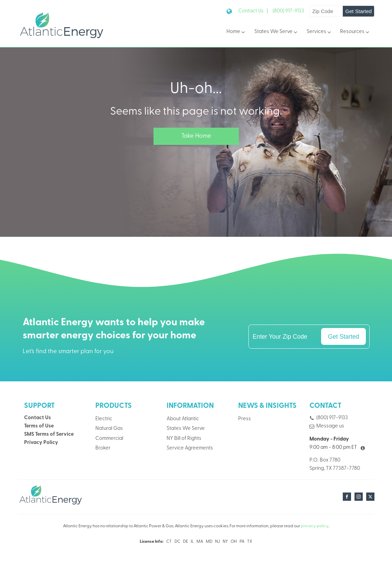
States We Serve (276, 32)
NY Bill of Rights (184, 439)
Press (245, 419)
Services (319, 32)
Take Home (196, 136)
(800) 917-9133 (288, 11)
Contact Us (38, 418)
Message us (330, 426)
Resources (355, 32)
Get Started (358, 11)
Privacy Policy (41, 443)
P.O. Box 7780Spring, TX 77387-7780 (335, 464)
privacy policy (315, 526)
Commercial (109, 439)
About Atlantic (183, 419)
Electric (104, 419)
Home (236, 32)
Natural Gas (109, 429)
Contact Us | (253, 11)
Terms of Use (39, 426)
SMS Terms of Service (49, 435)
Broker (103, 448)
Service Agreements (190, 448)
